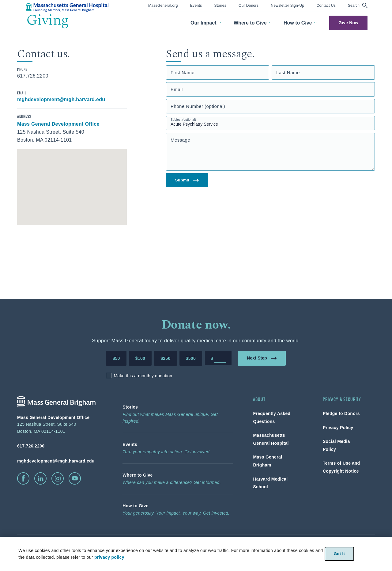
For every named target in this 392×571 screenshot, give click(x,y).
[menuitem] (163, 6)
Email (177, 89)
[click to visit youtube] (75, 478)
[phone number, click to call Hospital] (60, 446)
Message (180, 140)
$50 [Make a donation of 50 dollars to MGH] (116, 358)
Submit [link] (187, 180)
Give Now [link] (348, 23)
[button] (358, 5)
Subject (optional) (183, 120)
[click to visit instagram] (58, 478)
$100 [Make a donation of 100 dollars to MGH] (140, 358)
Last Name (288, 72)
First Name (183, 72)
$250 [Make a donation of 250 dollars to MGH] (165, 358)
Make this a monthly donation (143, 376)
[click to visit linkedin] (40, 478)
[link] (163, 5)
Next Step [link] (262, 358)
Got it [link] (339, 554)
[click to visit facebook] (23, 478)
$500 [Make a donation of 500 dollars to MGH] (191, 358)
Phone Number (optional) (198, 106)
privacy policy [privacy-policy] (109, 557)
